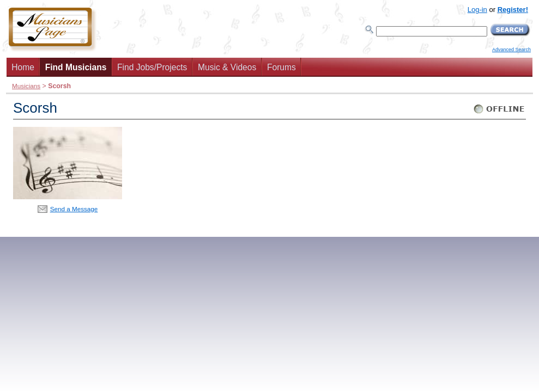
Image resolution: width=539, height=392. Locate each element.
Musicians (26, 86)
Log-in (477, 10)
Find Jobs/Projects (152, 67)
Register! (513, 10)
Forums (281, 67)
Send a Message (74, 209)
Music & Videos (227, 67)
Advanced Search (511, 50)
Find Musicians (76, 67)
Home (23, 67)
